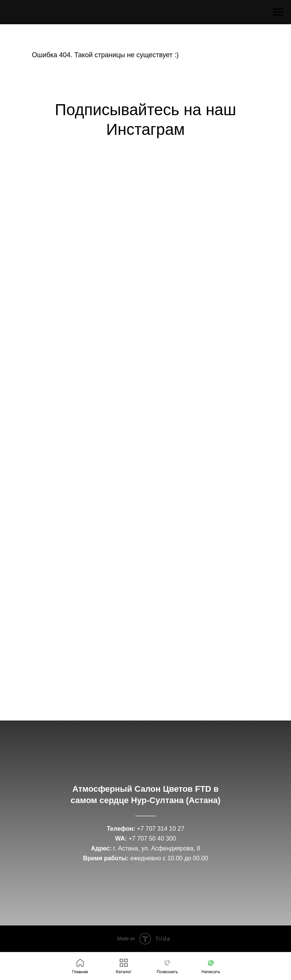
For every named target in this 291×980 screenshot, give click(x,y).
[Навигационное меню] (278, 12)
